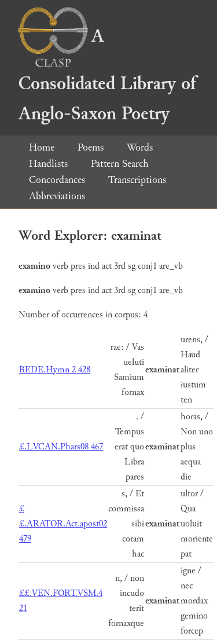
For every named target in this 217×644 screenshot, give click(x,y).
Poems (91, 147)
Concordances (57, 180)
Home (42, 147)
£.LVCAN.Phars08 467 (61, 447)
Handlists (48, 164)
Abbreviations (57, 196)
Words (140, 147)
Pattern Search (120, 164)
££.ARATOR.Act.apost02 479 (63, 524)
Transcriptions (137, 180)
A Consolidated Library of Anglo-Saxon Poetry (107, 75)
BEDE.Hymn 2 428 (55, 370)
